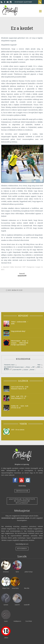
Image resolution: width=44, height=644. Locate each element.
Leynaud (26, 370)
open (39, 11)
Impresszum (22, 491)
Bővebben (22, 549)
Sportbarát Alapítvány (23, 2)
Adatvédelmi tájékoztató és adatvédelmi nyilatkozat (22, 501)
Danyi (40, 365)
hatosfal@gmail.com (22, 544)
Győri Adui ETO (18, 370)
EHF (34, 367)
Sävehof (33, 370)
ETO (8, 369)
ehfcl (39, 367)
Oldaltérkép (22, 486)
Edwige (29, 367)
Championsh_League (10, 365)
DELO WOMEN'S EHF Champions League (15, 367)
